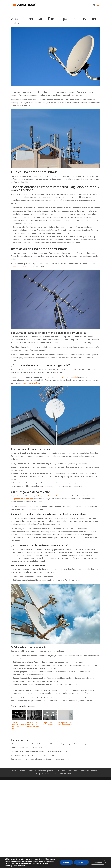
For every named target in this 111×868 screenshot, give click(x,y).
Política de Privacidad (68, 771)
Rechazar (81, 862)
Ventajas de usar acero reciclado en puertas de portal (32, 755)
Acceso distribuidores (63, 774)
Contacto (46, 774)
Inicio (14, 771)
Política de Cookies (88, 771)
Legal (30, 771)
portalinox (15, 23)
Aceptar (66, 862)
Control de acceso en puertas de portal (27, 748)
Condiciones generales (45, 771)
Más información (19, 866)
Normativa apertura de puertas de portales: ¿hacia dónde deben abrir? (39, 751)
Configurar (98, 862)
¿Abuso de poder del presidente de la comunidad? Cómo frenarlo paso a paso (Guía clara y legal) (50, 744)
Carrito (22, 771)
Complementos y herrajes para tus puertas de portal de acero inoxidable (40, 759)
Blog (38, 774)
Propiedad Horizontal (48, 496)
